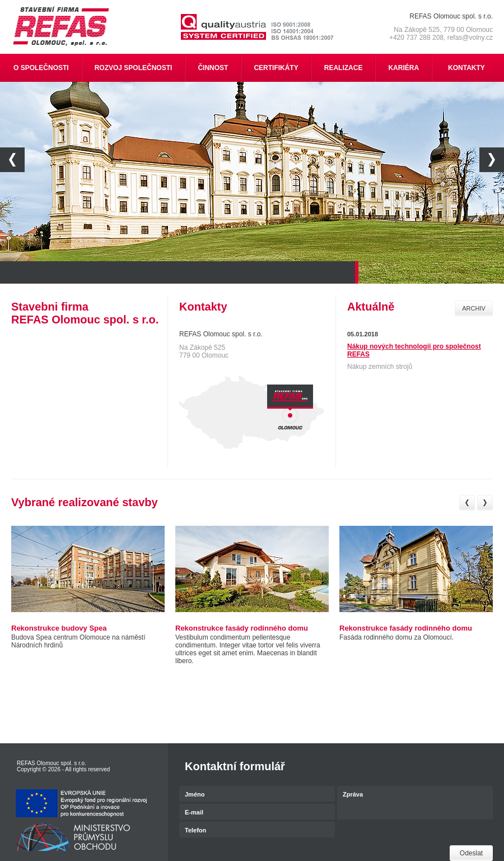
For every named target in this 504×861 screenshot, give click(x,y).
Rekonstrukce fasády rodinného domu (242, 628)
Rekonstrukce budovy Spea (59, 628)
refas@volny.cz (470, 38)
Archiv (474, 308)
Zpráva (415, 804)
